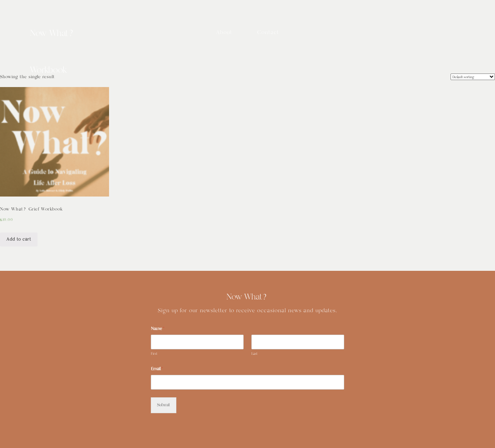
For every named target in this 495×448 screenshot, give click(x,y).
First (154, 354)
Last (254, 354)
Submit (164, 405)
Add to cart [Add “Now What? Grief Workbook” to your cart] (19, 239)
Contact (268, 32)
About (224, 32)
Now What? (53, 34)
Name (158, 329)
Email (157, 369)
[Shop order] (473, 77)
